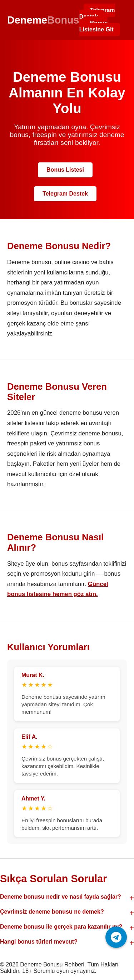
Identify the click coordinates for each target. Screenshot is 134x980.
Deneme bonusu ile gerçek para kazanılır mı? (61, 927)
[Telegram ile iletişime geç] (116, 937)
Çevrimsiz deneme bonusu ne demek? (52, 912)
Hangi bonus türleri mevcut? (39, 942)
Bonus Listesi (65, 170)
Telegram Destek (97, 13)
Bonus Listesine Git (96, 26)
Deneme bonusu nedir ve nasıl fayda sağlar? (61, 897)
